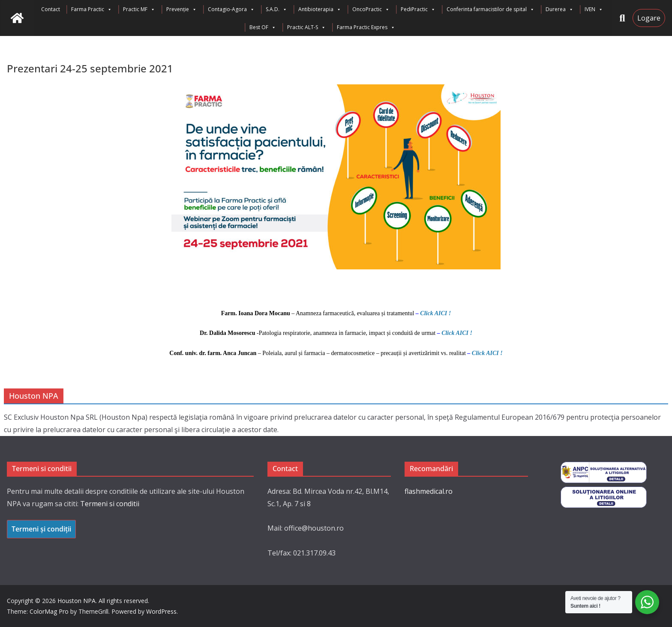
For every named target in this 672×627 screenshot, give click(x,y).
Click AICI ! (435, 313)
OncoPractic (371, 9)
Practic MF (139, 9)
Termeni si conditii (110, 504)
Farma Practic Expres (366, 27)
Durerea (559, 9)
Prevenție (181, 9)
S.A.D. (276, 9)
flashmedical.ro (429, 491)
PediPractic (418, 9)
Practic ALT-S (306, 27)
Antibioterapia (320, 9)
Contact (51, 9)
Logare (649, 18)
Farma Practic (91, 9)
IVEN (594, 9)
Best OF (263, 27)
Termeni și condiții (41, 529)
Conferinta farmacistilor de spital (490, 9)
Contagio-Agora (231, 9)
